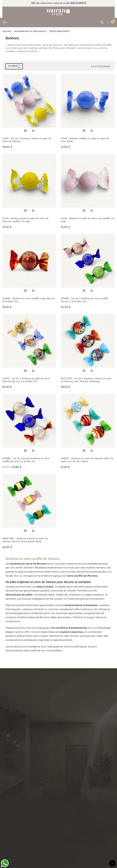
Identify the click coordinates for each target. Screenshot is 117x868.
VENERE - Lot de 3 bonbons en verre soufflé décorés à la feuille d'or (84, 300)
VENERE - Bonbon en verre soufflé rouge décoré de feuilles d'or (28, 300)
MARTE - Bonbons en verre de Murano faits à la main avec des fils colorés (87, 460)
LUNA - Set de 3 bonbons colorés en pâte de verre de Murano (27, 140)
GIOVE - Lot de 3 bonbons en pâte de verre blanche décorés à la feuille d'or (26, 380)
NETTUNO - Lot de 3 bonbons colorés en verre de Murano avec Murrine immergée (86, 380)
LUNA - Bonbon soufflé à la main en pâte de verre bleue (85, 140)
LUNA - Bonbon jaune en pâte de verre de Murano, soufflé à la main (25, 220)
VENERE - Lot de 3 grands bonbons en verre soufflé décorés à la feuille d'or (26, 460)
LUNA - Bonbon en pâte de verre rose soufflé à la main (88, 220)
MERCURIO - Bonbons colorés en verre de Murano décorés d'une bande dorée (25, 540)
